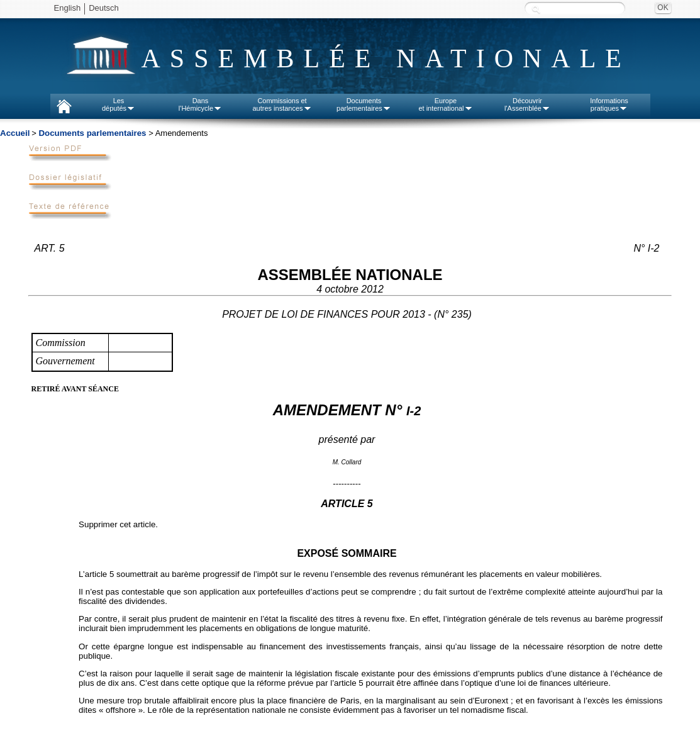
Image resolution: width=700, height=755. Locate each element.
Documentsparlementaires (364, 104)
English (68, 8)
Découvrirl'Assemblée (527, 104)
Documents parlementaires (92, 133)
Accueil (15, 133)
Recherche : (536, 9)
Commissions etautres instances (282, 104)
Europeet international (445, 104)
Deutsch (104, 8)
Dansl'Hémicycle (200, 104)
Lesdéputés (119, 104)
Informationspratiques (609, 104)
